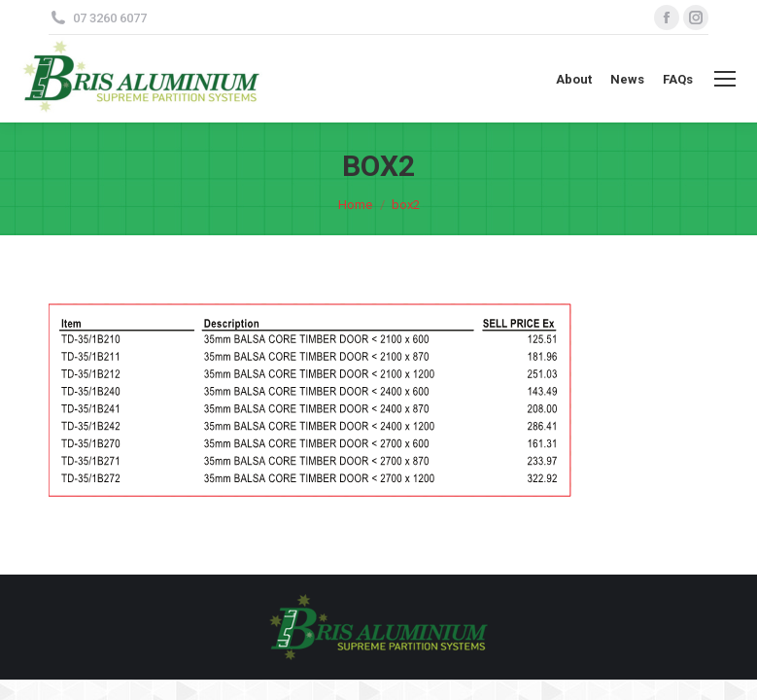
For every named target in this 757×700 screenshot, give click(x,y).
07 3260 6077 (110, 18)
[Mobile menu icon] (725, 79)
